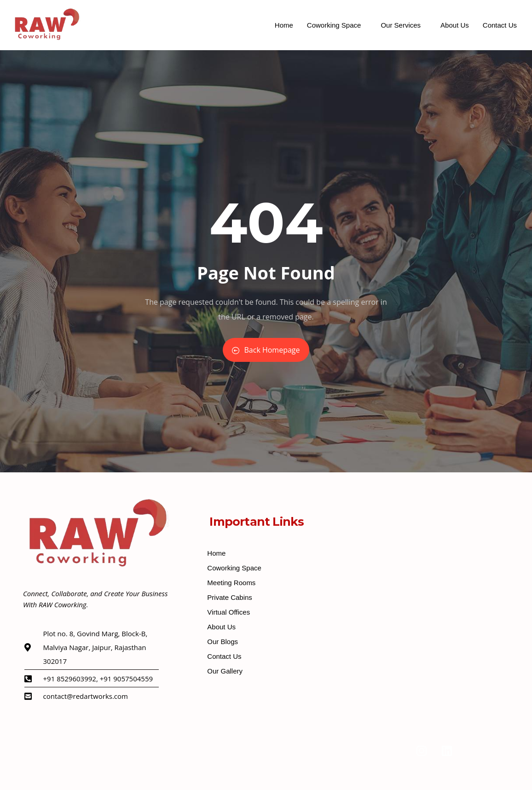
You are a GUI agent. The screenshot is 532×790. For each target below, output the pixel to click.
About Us (455, 25)
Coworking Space (334, 25)
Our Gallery (225, 671)
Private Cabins (230, 597)
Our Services (401, 25)
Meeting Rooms (231, 583)
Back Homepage (266, 350)
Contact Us (500, 25)
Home (284, 25)
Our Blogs (223, 642)
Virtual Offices (228, 612)
